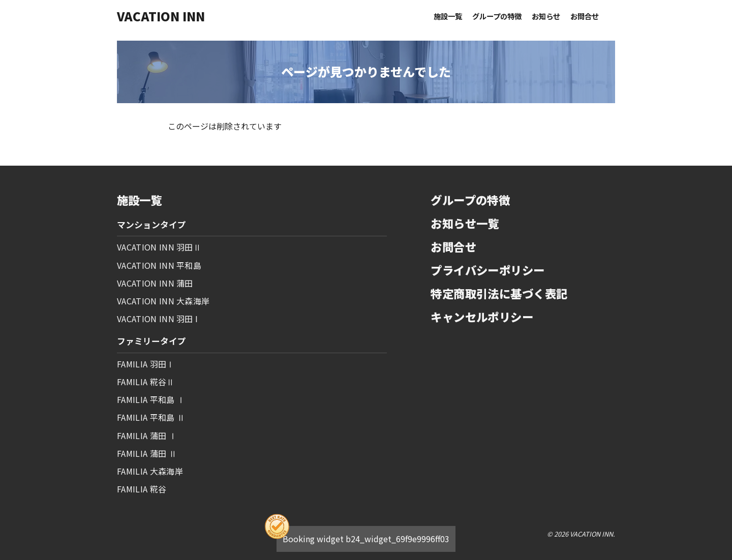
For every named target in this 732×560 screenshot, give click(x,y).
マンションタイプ (151, 225)
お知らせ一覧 (465, 223)
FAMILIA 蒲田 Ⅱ (147, 453)
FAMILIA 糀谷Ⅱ (146, 382)
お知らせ (546, 16)
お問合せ (585, 16)
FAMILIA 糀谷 (142, 489)
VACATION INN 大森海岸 (163, 301)
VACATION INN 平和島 (159, 265)
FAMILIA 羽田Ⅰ (146, 364)
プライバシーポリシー (487, 270)
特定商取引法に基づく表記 (499, 293)
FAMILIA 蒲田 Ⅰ (147, 435)
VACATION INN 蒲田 (155, 283)
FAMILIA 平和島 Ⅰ (151, 399)
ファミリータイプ (151, 341)
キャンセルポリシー (482, 317)
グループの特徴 (497, 16)
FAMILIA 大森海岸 (150, 471)
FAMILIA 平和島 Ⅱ (151, 417)
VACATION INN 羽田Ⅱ (159, 247)
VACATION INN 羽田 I (157, 319)
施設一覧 (448, 16)
